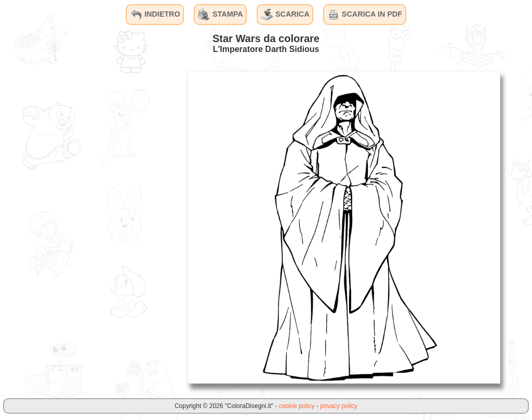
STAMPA (221, 15)
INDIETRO (155, 15)
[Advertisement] (101, 227)
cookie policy (297, 406)
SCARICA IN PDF (365, 15)
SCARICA (285, 15)
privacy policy (339, 406)
